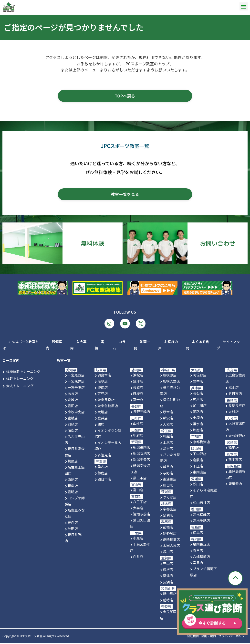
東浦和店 (170, 480)
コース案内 (11, 361)
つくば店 (170, 498)
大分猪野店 (237, 436)
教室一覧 (64, 361)
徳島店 (198, 533)
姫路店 (198, 412)
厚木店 (168, 413)
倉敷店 (198, 461)
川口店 (168, 486)
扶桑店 (73, 462)
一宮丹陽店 (76, 388)
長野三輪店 (142, 412)
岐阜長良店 (106, 400)
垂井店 (103, 419)
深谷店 (168, 449)
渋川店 (168, 552)
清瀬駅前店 (142, 515)
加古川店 (200, 406)
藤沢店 (168, 419)
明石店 (198, 394)
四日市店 (104, 480)
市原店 (138, 539)
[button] (244, 6)
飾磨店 (198, 431)
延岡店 (233, 448)
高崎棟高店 (171, 540)
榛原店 (138, 388)
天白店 (73, 523)
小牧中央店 (76, 413)
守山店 (168, 564)
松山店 (198, 485)
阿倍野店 (200, 376)
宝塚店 (198, 418)
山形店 (138, 424)
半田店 (73, 529)
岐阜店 (103, 382)
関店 (101, 425)
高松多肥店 (201, 521)
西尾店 (73, 480)
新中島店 (170, 595)
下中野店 (200, 454)
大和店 (168, 425)
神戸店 (198, 400)
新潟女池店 (142, 454)
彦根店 (168, 570)
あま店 (73, 394)
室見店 (198, 563)
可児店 (103, 394)
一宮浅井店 (76, 382)
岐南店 (103, 388)
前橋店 (168, 528)
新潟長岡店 (142, 448)
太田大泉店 (171, 546)
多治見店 (104, 456)
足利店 (168, 516)
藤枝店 (138, 394)
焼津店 (138, 382)
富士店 (138, 400)
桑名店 (103, 468)
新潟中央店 (142, 460)
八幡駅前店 (201, 557)
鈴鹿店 (103, 474)
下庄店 (198, 467)
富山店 (138, 490)
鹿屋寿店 (235, 484)
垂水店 (198, 425)
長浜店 (168, 583)
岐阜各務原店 (108, 407)
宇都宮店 (170, 510)
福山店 (233, 388)
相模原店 (170, 376)
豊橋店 (73, 419)
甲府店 (138, 436)
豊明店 (73, 492)
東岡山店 (200, 473)
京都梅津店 (201, 443)
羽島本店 (104, 376)
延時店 (168, 601)
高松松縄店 (201, 515)
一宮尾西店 (76, 376)
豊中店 (198, 382)
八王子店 (140, 502)
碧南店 (73, 486)
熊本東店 (235, 460)
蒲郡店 (73, 431)
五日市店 (235, 394)
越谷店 (168, 468)
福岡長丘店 (201, 545)
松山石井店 (201, 503)
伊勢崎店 (170, 534)
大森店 (138, 509)
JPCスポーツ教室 (31, 637)
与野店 (168, 474)
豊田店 (73, 407)
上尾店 (168, 443)
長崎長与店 (237, 406)
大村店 (233, 412)
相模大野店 (171, 382)
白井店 (138, 557)
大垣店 (103, 413)
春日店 (198, 551)
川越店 (168, 437)
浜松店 (138, 376)
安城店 (73, 400)
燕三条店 (140, 479)
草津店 (168, 577)
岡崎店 (73, 425)
